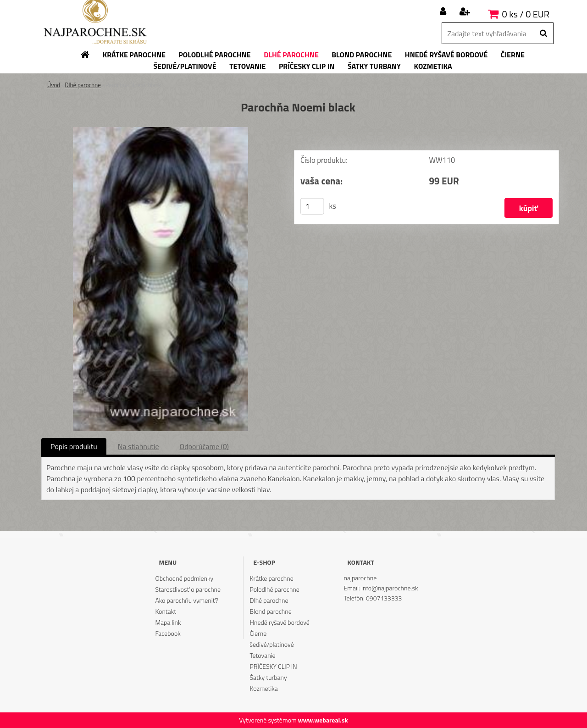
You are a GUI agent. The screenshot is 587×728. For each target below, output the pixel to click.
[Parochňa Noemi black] (161, 131)
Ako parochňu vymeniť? (187, 600)
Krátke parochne (272, 578)
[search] (543, 33)
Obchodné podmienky (184, 578)
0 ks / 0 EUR (526, 14)
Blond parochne (271, 611)
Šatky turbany (269, 677)
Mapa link (168, 622)
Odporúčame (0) (204, 446)
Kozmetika (264, 688)
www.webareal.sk (323, 720)
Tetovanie (263, 655)
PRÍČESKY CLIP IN (274, 666)
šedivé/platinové (272, 644)
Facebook (168, 633)
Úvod (54, 85)
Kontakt (166, 611)
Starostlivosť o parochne (188, 589)
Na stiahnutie (138, 446)
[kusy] (312, 207)
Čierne (258, 633)
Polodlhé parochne (275, 589)
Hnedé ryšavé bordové (280, 622)
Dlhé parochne (83, 85)
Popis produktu (74, 446)
